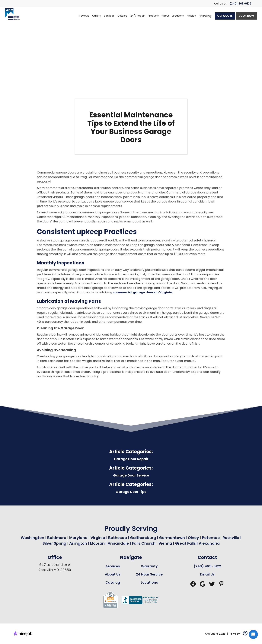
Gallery (97, 16)
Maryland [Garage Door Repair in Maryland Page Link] (78, 538)
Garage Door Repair (131, 459)
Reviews (84, 16)
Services (113, 566)
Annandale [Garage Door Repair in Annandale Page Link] (118, 543)
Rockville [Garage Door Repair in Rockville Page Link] (231, 538)
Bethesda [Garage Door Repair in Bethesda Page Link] (118, 538)
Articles (191, 16)
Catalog (113, 582)
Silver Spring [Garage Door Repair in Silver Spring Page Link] (55, 543)
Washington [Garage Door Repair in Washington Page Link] (32, 538)
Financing (205, 16)
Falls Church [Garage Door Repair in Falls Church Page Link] (144, 543)
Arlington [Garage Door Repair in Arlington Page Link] (78, 543)
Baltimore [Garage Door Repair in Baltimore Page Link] (57, 538)
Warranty (149, 566)
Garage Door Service (131, 475)
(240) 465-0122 (241, 4)
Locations (149, 582)
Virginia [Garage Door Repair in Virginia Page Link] (98, 538)
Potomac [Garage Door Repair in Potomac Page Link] (211, 538)
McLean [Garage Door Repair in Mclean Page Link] (97, 543)
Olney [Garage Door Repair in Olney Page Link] (194, 538)
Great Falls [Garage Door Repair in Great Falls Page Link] (185, 543)
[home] (12, 14)
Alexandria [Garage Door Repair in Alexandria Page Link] (209, 543)
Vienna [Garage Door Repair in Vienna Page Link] (165, 543)
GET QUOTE (225, 16)
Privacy (235, 634)
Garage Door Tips (131, 492)
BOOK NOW (246, 16)
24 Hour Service (149, 574)
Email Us (207, 574)
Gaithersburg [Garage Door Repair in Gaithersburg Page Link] (143, 538)
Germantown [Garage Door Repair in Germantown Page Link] (172, 538)
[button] (109, 16)
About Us (113, 574)
